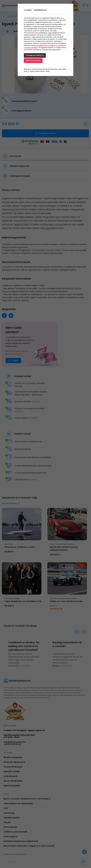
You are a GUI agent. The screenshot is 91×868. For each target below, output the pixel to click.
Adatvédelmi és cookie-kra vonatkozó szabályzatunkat (45, 46)
